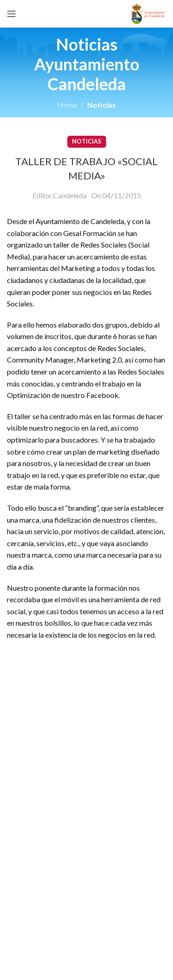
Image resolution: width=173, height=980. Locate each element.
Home (67, 105)
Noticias (101, 105)
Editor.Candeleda (60, 195)
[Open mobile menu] (12, 14)
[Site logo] (148, 13)
